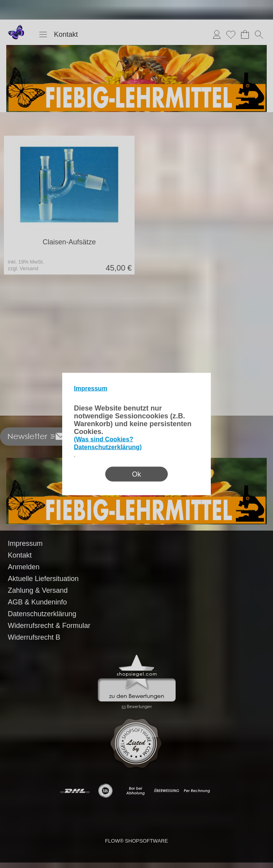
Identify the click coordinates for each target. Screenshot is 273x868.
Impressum (91, 388)
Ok (136, 474)
